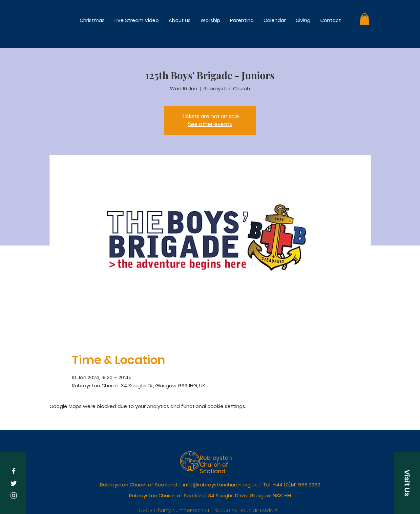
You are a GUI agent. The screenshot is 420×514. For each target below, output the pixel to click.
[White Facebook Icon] (14, 471)
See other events (210, 124)
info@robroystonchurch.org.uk (220, 485)
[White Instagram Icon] (14, 495)
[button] (210, 20)
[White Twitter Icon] (14, 483)
